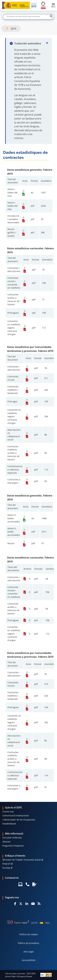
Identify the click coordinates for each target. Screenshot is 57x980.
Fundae (6, 868)
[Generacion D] (29, 922)
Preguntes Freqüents (13, 846)
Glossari (7, 842)
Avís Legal (29, 952)
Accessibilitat (29, 960)
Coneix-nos (8, 812)
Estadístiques (9, 824)
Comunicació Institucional (16, 815)
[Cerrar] (47, 43)
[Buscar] (29, 16)
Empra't (6, 864)
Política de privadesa (28, 943)
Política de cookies (29, 934)
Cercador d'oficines (12, 838)
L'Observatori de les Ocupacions (19, 820)
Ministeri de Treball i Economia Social (22, 860)
